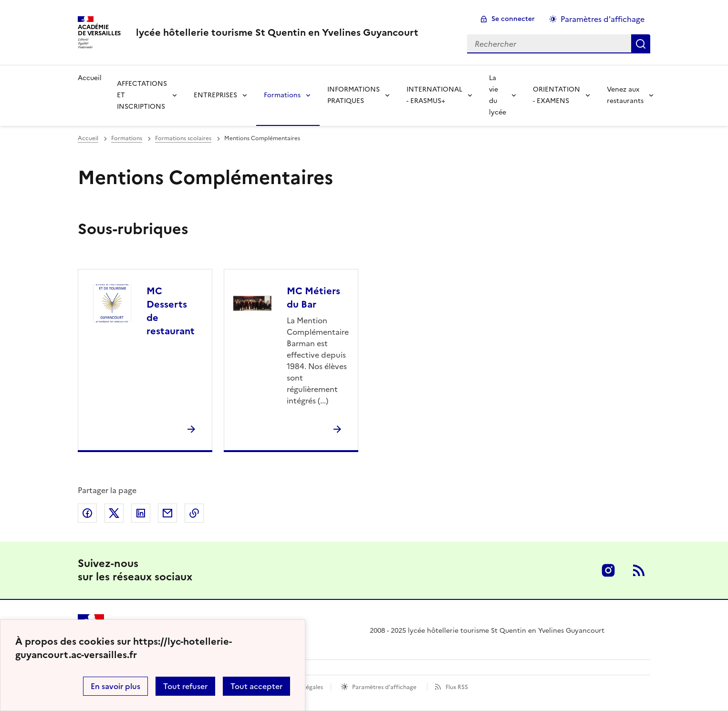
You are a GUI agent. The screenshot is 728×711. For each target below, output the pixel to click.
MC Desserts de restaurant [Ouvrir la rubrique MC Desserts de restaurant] (171, 311)
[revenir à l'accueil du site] (277, 32)
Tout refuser (185, 686)
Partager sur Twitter (114, 513)
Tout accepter (256, 686)
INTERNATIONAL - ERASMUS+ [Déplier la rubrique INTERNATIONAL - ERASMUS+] (434, 95)
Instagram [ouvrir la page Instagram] (608, 570)
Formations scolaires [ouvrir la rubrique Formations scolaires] (183, 138)
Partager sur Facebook (87, 513)
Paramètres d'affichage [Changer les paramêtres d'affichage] (603, 19)
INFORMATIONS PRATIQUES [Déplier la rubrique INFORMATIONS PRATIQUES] (354, 95)
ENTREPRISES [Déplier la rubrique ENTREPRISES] (215, 95)
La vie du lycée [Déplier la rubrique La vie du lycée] (498, 95)
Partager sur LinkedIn (141, 513)
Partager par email (167, 513)
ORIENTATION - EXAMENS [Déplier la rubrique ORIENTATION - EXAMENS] (556, 95)
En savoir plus (115, 686)
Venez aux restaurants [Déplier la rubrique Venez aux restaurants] (625, 95)
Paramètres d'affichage (384, 687)
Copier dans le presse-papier (194, 513)
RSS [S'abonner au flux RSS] (639, 570)
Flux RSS (457, 687)
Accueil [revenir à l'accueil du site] (90, 78)
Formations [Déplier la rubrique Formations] (282, 95)
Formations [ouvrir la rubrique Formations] (127, 138)
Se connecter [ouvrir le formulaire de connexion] (513, 19)
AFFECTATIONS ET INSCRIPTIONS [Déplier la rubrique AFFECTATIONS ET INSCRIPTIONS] (142, 95)
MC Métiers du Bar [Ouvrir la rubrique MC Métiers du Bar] (313, 298)
